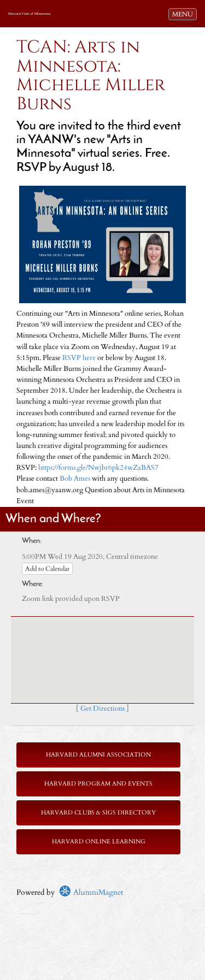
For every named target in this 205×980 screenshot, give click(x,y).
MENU (184, 14)
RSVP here (79, 358)
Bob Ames (75, 479)
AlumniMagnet (91, 892)
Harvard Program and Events (98, 784)
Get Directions (102, 709)
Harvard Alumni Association (98, 755)
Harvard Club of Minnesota (29, 14)
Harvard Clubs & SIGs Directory (98, 813)
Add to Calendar (47, 569)
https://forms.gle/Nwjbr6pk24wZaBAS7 (98, 468)
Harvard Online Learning (99, 842)
